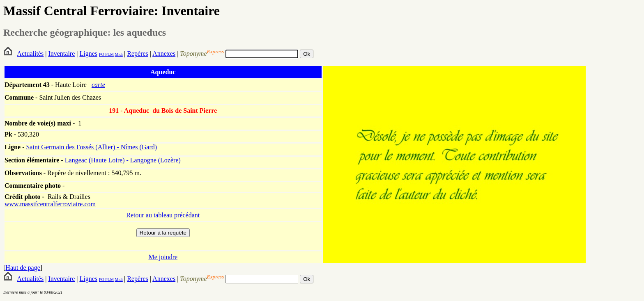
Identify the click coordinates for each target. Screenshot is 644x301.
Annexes (164, 54)
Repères (138, 54)
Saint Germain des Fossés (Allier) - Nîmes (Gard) (91, 147)
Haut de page (23, 268)
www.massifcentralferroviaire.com (50, 204)
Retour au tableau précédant (163, 215)
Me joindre (163, 257)
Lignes (88, 54)
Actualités (30, 54)
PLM (109, 54)
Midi (118, 54)
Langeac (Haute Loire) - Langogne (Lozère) (123, 160)
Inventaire (61, 54)
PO (102, 54)
